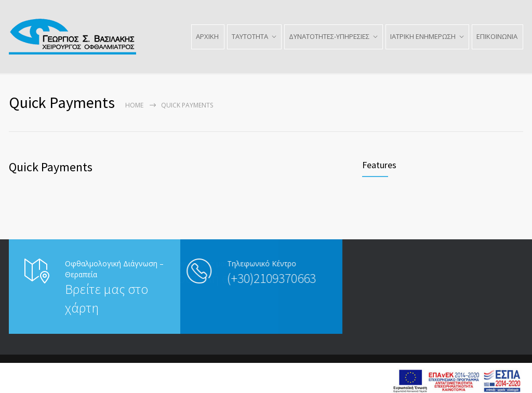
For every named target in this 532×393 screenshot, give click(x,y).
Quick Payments (51, 167)
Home (134, 105)
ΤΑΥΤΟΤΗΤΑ (250, 36)
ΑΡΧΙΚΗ (207, 36)
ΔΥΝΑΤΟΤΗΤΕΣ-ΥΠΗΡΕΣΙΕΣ (329, 36)
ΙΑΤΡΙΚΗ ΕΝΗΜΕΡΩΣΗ (423, 36)
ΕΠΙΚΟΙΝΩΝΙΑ (497, 36)
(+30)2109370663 (231, 278)
